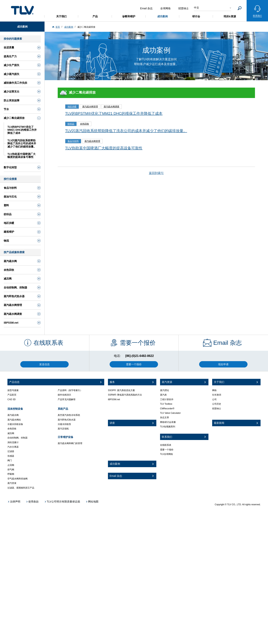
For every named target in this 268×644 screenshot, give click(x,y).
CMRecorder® (167, 409)
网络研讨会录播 (168, 422)
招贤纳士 (217, 409)
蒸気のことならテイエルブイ (22, 10)
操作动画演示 (64, 395)
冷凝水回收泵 (64, 424)
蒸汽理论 (165, 390)
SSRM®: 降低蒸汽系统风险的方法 (125, 395)
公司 (214, 399)
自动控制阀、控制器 (17, 438)
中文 (197, 8)
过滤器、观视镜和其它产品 (21, 488)
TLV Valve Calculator (170, 413)
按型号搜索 (13, 390)
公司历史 (217, 404)
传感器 (11, 456)
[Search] (240, 8)
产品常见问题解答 (67, 399)
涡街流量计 (13, 442)
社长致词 (217, 395)
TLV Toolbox (166, 404)
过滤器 (11, 451)
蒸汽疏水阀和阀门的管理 (70, 443)
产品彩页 (12, 395)
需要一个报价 (167, 450)
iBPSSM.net (114, 399)
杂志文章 (165, 417)
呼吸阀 (11, 474)
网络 (214, 390)
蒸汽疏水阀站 (14, 420)
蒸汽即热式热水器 (67, 420)
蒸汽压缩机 (63, 429)
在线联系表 (166, 445)
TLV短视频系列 (168, 427)
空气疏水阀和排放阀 (17, 479)
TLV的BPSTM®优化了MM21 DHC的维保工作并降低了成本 (114, 113)
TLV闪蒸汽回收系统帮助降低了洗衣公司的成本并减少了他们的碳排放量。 (126, 131)
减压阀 (11, 433)
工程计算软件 (167, 399)
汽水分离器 (13, 447)
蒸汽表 (163, 395)
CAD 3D (12, 399)
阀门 (10, 460)
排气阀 (11, 470)
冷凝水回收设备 (15, 424)
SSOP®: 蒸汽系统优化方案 (121, 390)
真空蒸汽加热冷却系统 (69, 415)
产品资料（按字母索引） (70, 390)
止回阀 (11, 465)
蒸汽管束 (12, 483)
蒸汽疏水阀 (13, 415)
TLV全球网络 (166, 454)
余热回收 (12, 429)
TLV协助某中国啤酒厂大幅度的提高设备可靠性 (104, 148)
